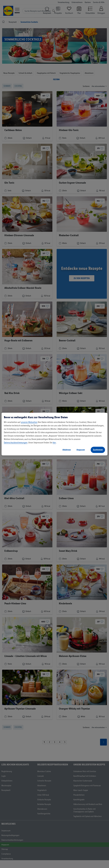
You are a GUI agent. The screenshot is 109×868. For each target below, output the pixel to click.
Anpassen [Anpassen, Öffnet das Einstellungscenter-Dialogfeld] (81, 450)
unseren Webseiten (29, 422)
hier (54, 443)
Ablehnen (67, 450)
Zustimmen (98, 450)
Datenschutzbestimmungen (16, 443)
